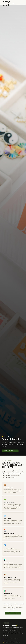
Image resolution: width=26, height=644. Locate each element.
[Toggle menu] (13, 3)
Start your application (10, 451)
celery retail (6, 3)
